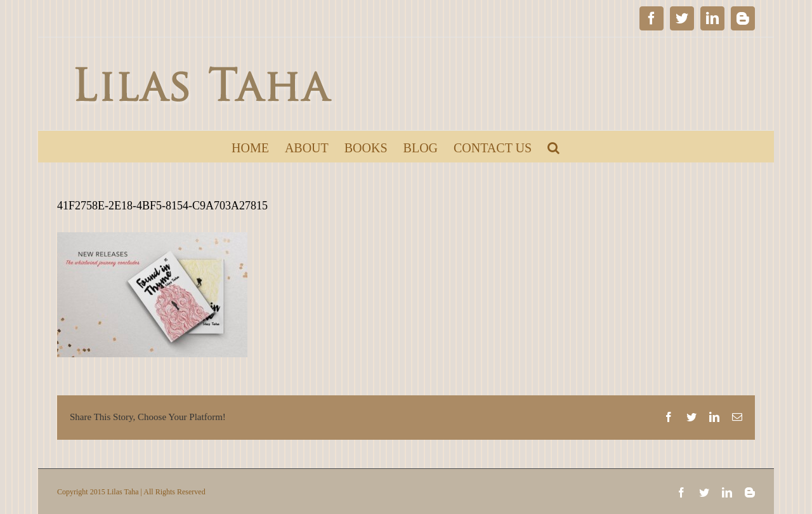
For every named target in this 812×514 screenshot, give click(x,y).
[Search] (553, 147)
